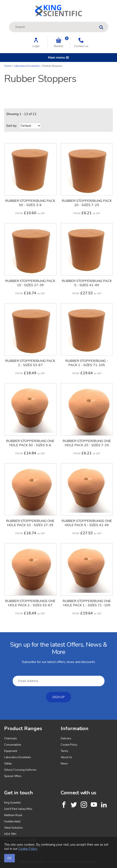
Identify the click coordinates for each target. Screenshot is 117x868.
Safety (8, 764)
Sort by (11, 126)
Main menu (58, 58)
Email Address (0, 635)
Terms (64, 751)
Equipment (11, 751)
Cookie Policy (69, 745)
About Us (66, 757)
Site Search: (9, 22)
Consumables (13, 745)
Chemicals (11, 739)
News (64, 764)
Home (8, 66)
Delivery (66, 739)
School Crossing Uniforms (20, 770)
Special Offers (13, 776)
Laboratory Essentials (27, 66)
